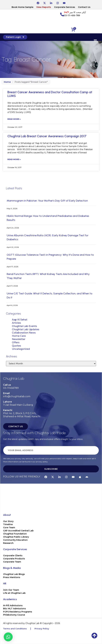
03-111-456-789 (72, 15)
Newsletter (19, 339)
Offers (16, 342)
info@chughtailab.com (17, 396)
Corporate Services (65, 7)
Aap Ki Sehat (20, 320)
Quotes (16, 346)
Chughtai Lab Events (24, 326)
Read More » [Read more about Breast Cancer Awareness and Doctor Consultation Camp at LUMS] (14, 119)
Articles (16, 323)
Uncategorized (21, 349)
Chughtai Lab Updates (26, 329)
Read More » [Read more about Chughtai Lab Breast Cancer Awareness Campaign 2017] (14, 159)
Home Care (19, 336)
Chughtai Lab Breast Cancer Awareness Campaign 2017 (47, 136)
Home (7, 82)
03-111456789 (11, 388)
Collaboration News (24, 333)
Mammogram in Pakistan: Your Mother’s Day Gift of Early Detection (47, 201)
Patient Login (15, 37)
